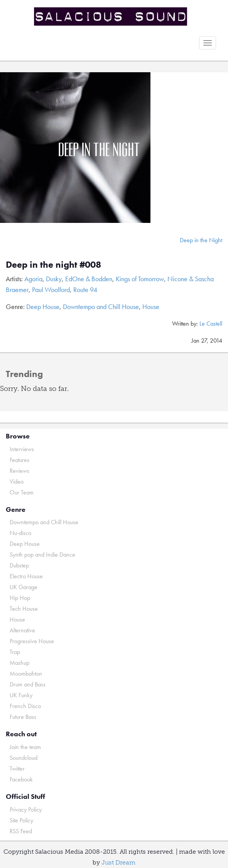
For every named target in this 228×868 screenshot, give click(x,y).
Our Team (22, 492)
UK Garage (24, 587)
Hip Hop (20, 598)
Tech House (24, 609)
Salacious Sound (111, 16)
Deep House (43, 307)
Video (17, 482)
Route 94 (85, 290)
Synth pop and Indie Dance (42, 555)
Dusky (54, 279)
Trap (15, 652)
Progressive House (32, 641)
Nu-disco (20, 533)
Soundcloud (24, 758)
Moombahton (26, 674)
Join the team (25, 747)
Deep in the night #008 (53, 264)
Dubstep (19, 565)
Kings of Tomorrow (140, 279)
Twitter (17, 769)
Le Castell (211, 324)
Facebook (21, 779)
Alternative (22, 630)
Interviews (22, 449)
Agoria (33, 279)
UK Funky (21, 695)
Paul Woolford (51, 290)
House (151, 307)
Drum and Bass (28, 684)
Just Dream (118, 862)
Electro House (26, 576)
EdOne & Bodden (89, 279)
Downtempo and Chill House (101, 307)
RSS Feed (21, 831)
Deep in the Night (201, 240)
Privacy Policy (26, 809)
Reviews (19, 471)
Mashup (19, 663)
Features (19, 460)
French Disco (25, 706)
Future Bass (23, 717)
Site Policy (21, 820)
